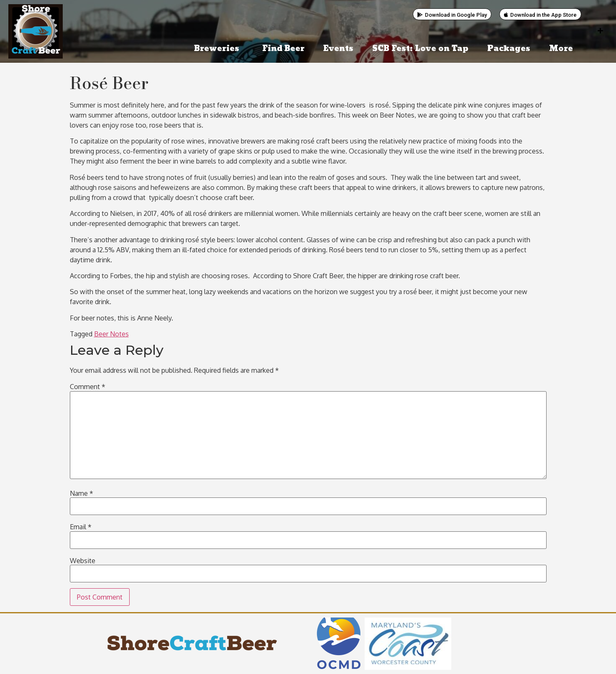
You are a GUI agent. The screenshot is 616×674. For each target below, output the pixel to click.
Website (83, 561)
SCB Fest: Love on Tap (420, 49)
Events (338, 49)
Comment (88, 387)
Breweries (219, 49)
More (563, 49)
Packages (509, 49)
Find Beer (283, 49)
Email (81, 527)
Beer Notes (111, 334)
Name (82, 493)
